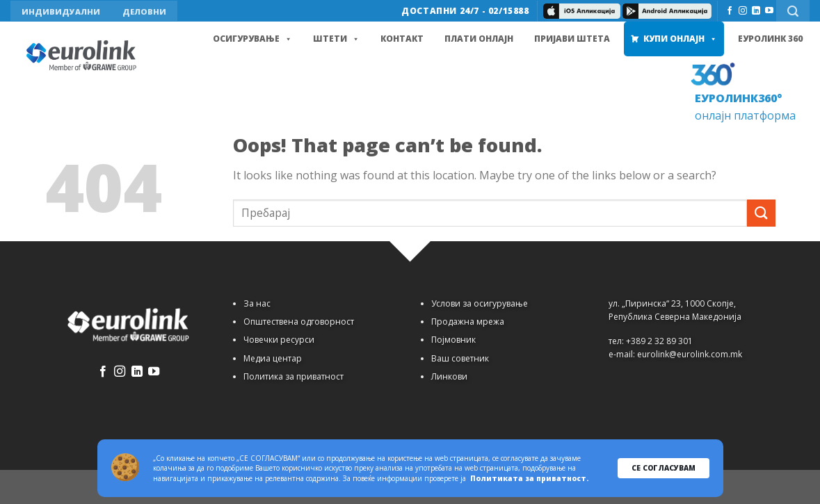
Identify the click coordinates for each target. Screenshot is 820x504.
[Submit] (761, 213)
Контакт (402, 39)
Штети (336, 39)
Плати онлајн (479, 39)
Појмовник (453, 340)
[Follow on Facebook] (730, 11)
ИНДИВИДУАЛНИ (61, 11)
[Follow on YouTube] (769, 11)
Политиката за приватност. (529, 478)
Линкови (449, 376)
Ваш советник (460, 358)
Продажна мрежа (468, 322)
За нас (257, 303)
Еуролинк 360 (770, 39)
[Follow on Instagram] (743, 11)
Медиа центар (273, 358)
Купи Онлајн (680, 39)
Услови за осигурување (480, 303)
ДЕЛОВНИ (144, 11)
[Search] (793, 11)
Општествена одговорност (299, 322)
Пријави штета (572, 39)
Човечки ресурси (279, 340)
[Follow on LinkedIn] (756, 11)
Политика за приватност (294, 376)
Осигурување (252, 39)
